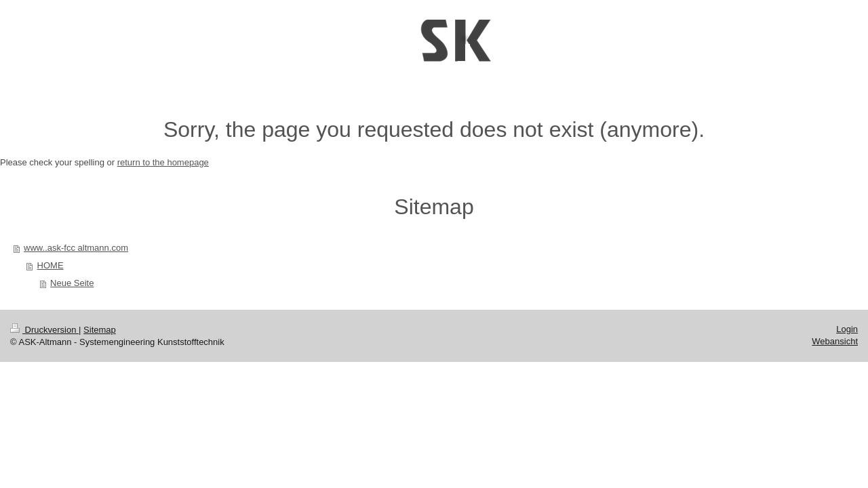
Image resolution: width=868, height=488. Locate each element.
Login (847, 329)
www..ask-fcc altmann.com (76, 248)
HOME (51, 265)
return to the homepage (163, 162)
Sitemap (100, 330)
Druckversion (44, 330)
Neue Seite (72, 283)
